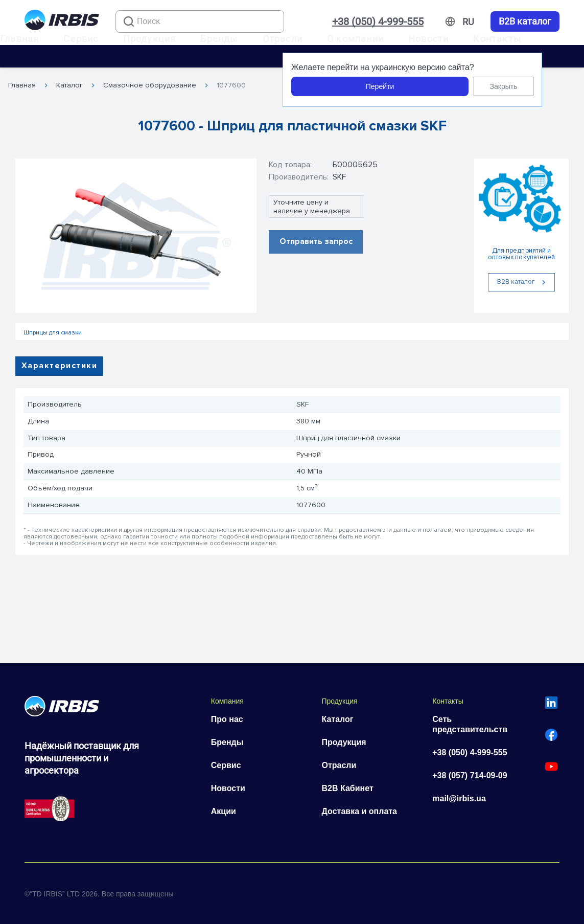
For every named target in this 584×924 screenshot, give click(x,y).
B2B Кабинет (348, 788)
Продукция (150, 39)
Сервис (81, 39)
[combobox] (200, 21)
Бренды (219, 39)
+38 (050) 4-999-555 (378, 21)
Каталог (69, 85)
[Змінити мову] (468, 22)
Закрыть (504, 86)
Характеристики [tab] (59, 366)
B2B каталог (525, 21)
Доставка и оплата (360, 811)
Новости (428, 39)
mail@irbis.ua (459, 798)
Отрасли (283, 39)
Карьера (20, 73)
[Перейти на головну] (62, 22)
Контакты (497, 39)
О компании (355, 39)
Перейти (380, 86)
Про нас (227, 719)
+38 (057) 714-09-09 (470, 775)
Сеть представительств (470, 724)
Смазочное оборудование (150, 85)
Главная (19, 39)
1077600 (231, 85)
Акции (224, 811)
